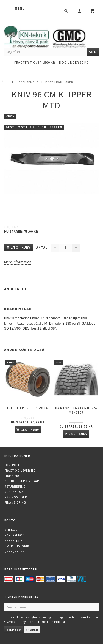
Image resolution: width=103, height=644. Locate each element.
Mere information (18, 262)
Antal (42, 247)
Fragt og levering (20, 471)
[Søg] (93, 52)
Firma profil (15, 476)
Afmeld (32, 630)
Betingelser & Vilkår (22, 481)
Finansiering (15, 502)
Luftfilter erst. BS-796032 (28, 408)
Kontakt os (14, 492)
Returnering (15, 487)
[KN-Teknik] (51, 36)
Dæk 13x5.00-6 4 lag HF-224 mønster (76, 410)
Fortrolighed (16, 465)
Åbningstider (16, 497)
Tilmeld (14, 630)
